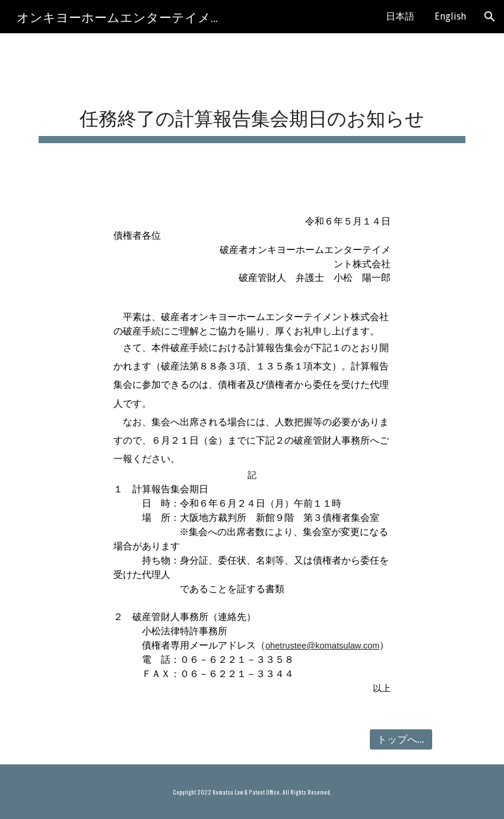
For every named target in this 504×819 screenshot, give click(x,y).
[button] (490, 17)
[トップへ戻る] (401, 740)
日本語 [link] (400, 16)
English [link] (450, 16)
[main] (252, 114)
